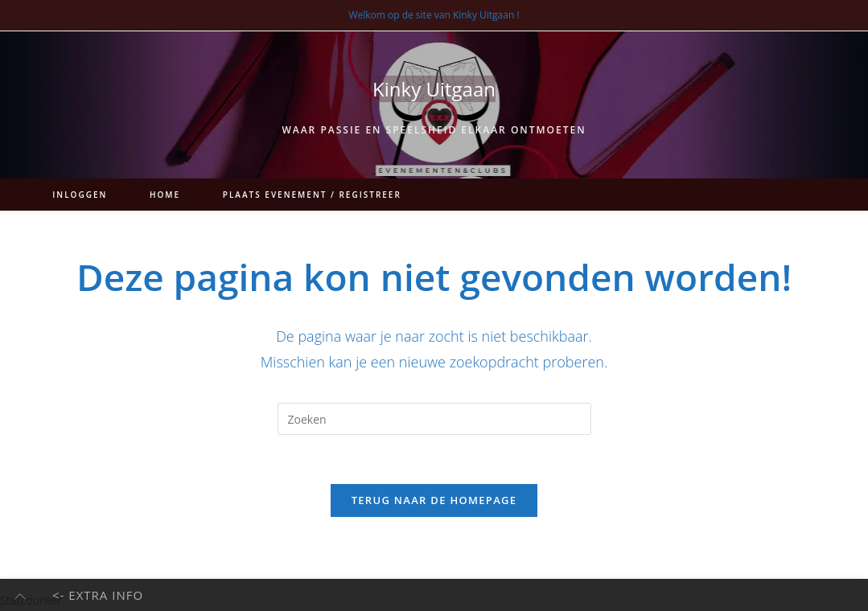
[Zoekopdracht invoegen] (434, 419)
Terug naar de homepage (434, 500)
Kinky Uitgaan (434, 89)
